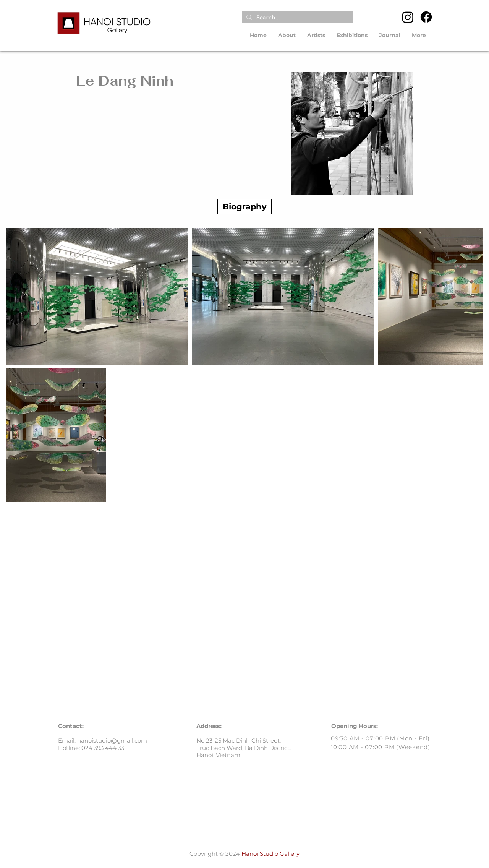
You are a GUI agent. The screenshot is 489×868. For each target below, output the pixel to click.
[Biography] (244, 206)
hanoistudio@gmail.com (112, 741)
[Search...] (297, 18)
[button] (316, 35)
